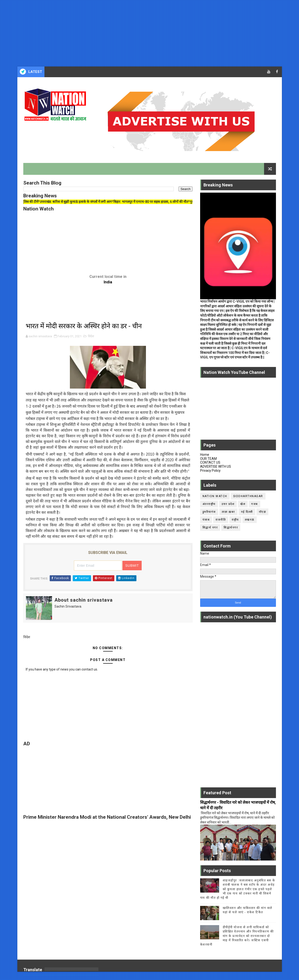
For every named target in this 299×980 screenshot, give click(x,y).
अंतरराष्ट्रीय (209, 504)
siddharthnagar (248, 496)
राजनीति (221, 520)
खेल (243, 504)
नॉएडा (263, 512)
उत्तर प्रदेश (228, 504)
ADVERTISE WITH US (216, 466)
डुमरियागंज (209, 512)
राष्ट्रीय (235, 520)
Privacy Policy (210, 471)
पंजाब (206, 520)
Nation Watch (215, 496)
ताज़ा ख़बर (228, 512)
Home (205, 455)
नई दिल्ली (247, 512)
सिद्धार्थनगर (231, 528)
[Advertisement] (143, 33)
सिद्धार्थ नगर (210, 528)
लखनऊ (250, 520)
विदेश (91, 336)
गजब (255, 504)
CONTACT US (210, 462)
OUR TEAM (208, 459)
